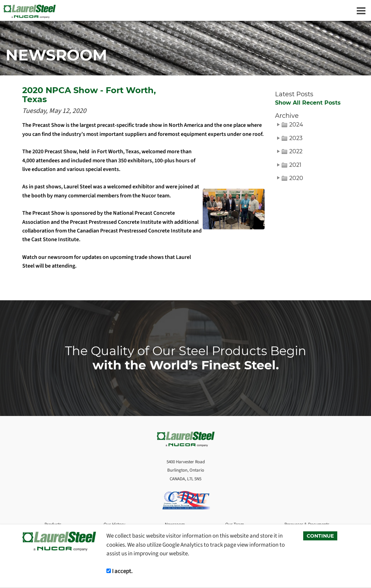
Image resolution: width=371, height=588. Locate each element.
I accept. (119, 571)
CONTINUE (320, 536)
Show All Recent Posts (308, 103)
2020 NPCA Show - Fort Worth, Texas (89, 95)
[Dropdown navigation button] (361, 10)
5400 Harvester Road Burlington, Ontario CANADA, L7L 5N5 (186, 470)
